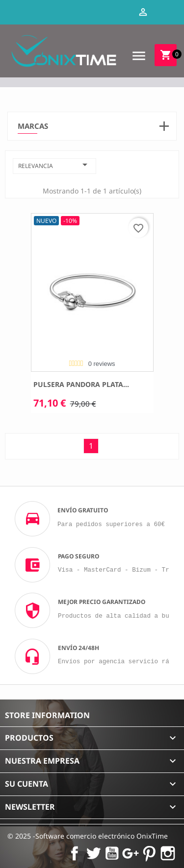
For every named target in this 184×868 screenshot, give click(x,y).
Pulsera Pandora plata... (81, 384)
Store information (47, 715)
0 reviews (102, 364)
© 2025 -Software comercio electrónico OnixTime (88, 836)
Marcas (33, 126)
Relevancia (54, 165)
